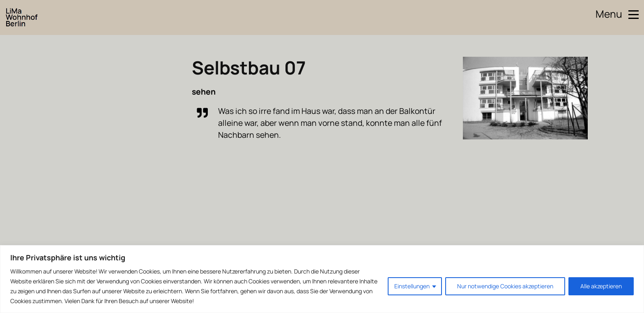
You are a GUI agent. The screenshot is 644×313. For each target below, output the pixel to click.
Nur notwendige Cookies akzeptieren (505, 286)
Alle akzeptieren (601, 286)
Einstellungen (412, 286)
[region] (322, 279)
